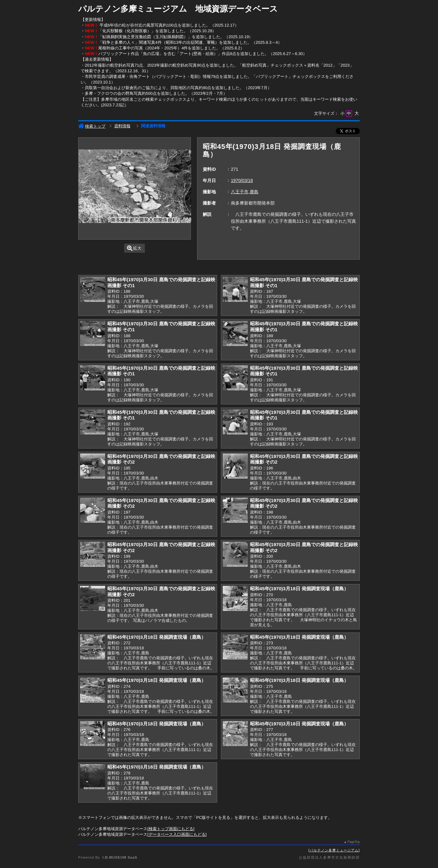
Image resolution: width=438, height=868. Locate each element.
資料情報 (122, 126)
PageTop (354, 842)
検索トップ (92, 126)
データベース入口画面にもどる (177, 834)
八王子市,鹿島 (245, 192)
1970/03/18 (242, 180)
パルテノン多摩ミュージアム (334, 850)
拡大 (134, 248)
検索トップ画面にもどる (171, 829)
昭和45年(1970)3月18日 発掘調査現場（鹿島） (299, 589)
